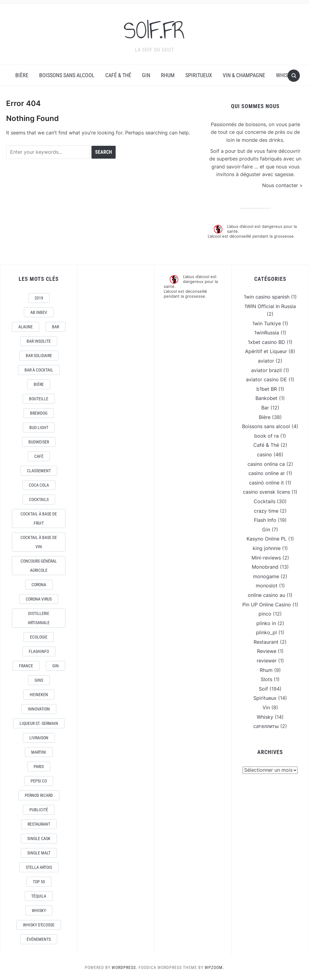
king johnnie (267, 548)
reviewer (267, 661)
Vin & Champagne (244, 75)
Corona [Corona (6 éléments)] (39, 585)
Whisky (285, 75)
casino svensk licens (266, 492)
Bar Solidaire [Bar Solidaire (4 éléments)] (39, 356)
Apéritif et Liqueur (266, 351)
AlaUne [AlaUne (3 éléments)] (26, 327)
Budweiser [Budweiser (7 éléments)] (39, 442)
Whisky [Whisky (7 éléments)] (39, 910)
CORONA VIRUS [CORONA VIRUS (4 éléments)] (39, 599)
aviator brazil (266, 370)
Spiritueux (199, 75)
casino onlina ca (266, 464)
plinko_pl (266, 632)
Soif (263, 689)
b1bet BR (267, 389)
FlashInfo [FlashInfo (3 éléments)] (39, 651)
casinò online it (266, 483)
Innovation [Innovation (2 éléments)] (39, 709)
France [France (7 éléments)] (26, 666)
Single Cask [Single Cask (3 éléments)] (39, 839)
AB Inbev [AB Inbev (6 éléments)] (39, 312)
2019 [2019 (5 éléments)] (39, 298)
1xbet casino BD (266, 342)
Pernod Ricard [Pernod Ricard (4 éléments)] (39, 795)
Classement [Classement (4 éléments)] (39, 471)
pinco (265, 614)
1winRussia (267, 333)
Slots (266, 679)
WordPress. (125, 967)
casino (264, 454)
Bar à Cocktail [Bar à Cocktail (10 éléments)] (39, 370)
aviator (266, 361)
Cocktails (264, 501)
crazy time (266, 511)
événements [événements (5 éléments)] (39, 939)
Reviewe (267, 651)
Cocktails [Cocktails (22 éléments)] (39, 499)
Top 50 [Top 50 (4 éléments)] (39, 882)
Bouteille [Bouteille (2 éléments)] (39, 399)
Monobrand (265, 567)
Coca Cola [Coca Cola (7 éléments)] (39, 485)
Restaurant (266, 642)
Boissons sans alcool (67, 75)
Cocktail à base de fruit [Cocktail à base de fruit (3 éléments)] (39, 518)
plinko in (266, 623)
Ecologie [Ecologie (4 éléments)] (39, 637)
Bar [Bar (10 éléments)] (56, 327)
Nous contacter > (283, 185)
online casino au (266, 595)
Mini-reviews (266, 558)
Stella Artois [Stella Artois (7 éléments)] (39, 867)
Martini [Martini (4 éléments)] (39, 752)
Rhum (168, 75)
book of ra (266, 436)
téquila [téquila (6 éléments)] (39, 896)
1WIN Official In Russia (270, 306)
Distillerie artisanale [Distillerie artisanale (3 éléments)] (39, 618)
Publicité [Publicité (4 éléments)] (39, 810)
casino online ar (267, 473)
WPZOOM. (214, 967)
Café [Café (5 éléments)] (39, 456)
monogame (266, 576)
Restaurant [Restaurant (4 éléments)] (39, 824)
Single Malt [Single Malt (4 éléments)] (39, 853)
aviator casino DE (266, 379)
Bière (22, 75)
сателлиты (266, 726)
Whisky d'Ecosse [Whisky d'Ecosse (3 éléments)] (39, 925)
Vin (266, 707)
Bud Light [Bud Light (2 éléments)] (39, 428)
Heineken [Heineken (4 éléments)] (39, 695)
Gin (146, 75)
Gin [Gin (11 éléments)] (56, 666)
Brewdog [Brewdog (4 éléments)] (39, 413)
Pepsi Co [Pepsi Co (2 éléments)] (39, 781)
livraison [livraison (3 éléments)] (39, 738)
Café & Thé (118, 75)
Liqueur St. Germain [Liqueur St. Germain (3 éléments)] (39, 723)
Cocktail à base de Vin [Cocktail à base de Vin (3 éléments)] (39, 542)
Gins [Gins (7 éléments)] (39, 680)
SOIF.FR (154, 30)
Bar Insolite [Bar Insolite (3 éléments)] (39, 341)
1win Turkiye (267, 323)
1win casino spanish (267, 297)
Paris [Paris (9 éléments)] (39, 767)
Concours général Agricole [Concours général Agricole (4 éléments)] (39, 566)
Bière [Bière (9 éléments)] (39, 384)
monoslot (267, 586)
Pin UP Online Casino (267, 605)
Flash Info (265, 520)
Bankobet (266, 398)
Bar (265, 408)
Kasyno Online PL (267, 539)
